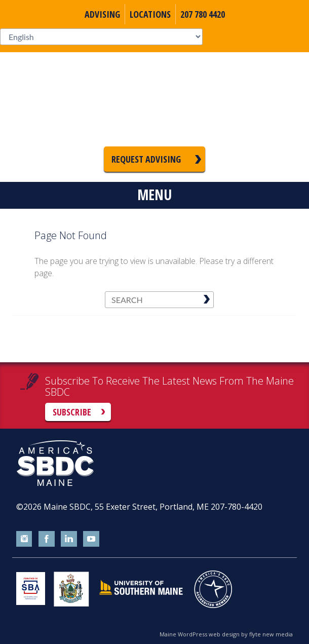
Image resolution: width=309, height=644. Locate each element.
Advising (102, 14)
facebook (47, 539)
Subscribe (72, 412)
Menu (154, 195)
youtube (91, 539)
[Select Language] (101, 37)
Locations (150, 14)
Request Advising (146, 159)
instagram (24, 539)
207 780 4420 (203, 14)
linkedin (69, 539)
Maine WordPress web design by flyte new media (226, 634)
